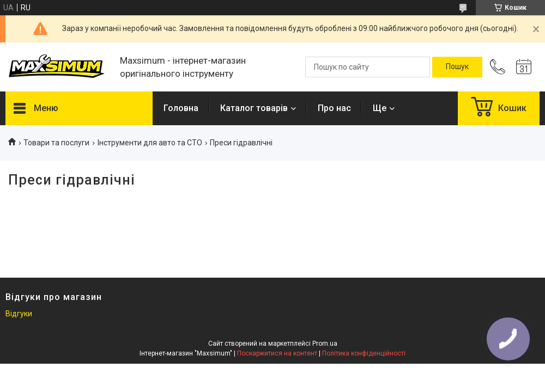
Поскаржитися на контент (277, 353)
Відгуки (19, 314)
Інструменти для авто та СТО (150, 143)
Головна (181, 108)
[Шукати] (457, 67)
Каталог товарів (254, 108)
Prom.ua (325, 344)
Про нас (334, 108)
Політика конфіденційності (364, 353)
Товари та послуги (56, 143)
